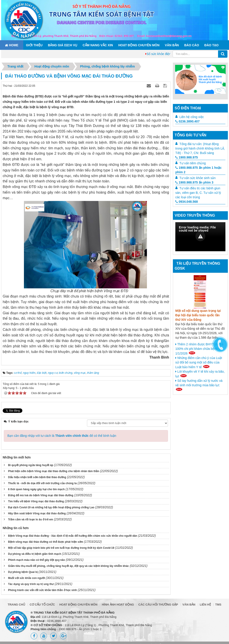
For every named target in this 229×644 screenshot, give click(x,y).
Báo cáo (192, 45)
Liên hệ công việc (192, 117)
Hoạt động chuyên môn (139, 45)
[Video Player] (200, 237)
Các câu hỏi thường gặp (158, 605)
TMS (218, 605)
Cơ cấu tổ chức (42, 605)
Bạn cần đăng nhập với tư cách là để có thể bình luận (62, 436)
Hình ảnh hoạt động (118, 605)
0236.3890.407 (187, 121)
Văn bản (172, 45)
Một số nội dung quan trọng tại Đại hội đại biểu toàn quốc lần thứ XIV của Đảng (198, 315)
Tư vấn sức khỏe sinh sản (197, 178)
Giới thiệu (34, 45)
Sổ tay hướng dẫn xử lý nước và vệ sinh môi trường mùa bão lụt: (199, 385)
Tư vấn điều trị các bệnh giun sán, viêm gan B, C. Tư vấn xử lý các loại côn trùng (198, 193)
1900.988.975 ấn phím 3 (194, 182)
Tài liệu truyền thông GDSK (197, 266)
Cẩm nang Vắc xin (98, 45)
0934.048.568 (187, 202)
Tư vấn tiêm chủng (193, 163)
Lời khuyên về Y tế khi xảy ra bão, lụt (200, 374)
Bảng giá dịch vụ (63, 45)
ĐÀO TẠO (211, 45)
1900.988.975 (187, 157)
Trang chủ (16, 605)
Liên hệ (205, 605)
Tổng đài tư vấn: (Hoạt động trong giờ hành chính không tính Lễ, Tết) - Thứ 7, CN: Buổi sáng (200, 148)
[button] (200, 236)
